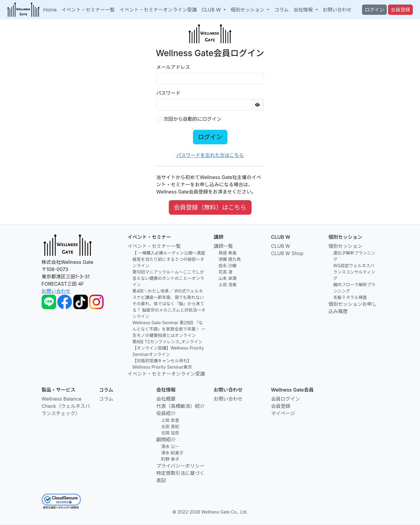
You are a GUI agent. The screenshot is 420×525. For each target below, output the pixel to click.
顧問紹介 (166, 440)
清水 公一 (170, 446)
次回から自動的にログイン (193, 119)
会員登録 (281, 406)
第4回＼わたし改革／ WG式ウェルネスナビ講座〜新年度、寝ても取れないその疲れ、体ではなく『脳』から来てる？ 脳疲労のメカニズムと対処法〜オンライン (169, 304)
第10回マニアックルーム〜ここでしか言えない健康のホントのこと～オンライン (168, 278)
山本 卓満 (228, 278)
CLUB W (281, 246)
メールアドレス (173, 67)
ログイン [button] (374, 10)
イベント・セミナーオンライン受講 (158, 10)
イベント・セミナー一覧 (88, 10)
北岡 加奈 (170, 433)
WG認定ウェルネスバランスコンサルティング (354, 272)
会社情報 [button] (304, 10)
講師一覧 (223, 246)
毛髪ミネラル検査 (350, 297)
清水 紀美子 (172, 453)
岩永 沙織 (228, 266)
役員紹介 (166, 413)
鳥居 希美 (228, 253)
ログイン (210, 137)
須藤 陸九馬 (230, 259)
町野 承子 (170, 459)
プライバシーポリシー (181, 466)
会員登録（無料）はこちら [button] (210, 207)
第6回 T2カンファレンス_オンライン (168, 342)
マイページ (283, 413)
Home (50, 10)
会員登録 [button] (400, 10)
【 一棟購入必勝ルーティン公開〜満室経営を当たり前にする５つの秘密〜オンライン (169, 259)
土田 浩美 (228, 285)
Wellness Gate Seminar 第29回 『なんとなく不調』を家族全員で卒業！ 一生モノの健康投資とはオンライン (169, 329)
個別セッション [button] (248, 10)
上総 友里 (170, 420)
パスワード (168, 93)
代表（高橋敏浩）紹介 (181, 406)
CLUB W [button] (212, 10)
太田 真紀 (170, 426)
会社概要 (166, 399)
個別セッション (345, 246)
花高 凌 (226, 272)
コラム (281, 10)
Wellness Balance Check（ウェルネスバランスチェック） (66, 406)
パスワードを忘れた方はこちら (210, 155)
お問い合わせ (337, 10)
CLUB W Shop (287, 253)
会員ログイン (286, 399)
